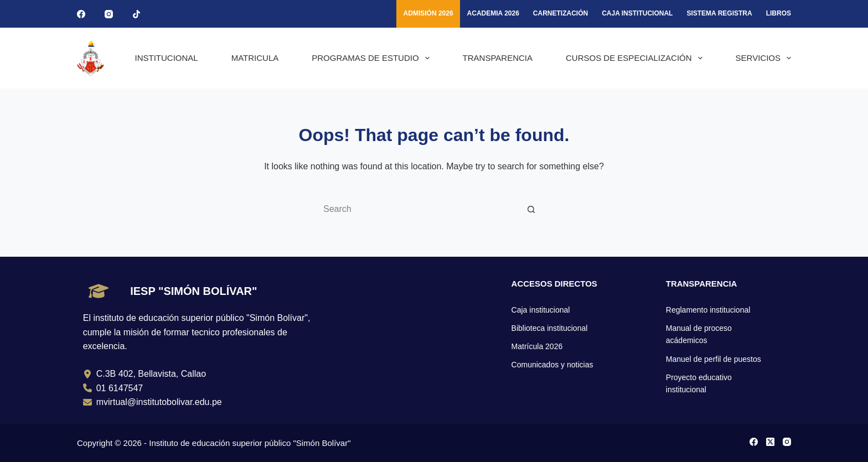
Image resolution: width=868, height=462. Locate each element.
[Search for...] (420, 210)
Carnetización (560, 13)
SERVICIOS (763, 58)
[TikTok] (136, 14)
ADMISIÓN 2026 (428, 13)
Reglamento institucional (708, 310)
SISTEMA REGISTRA (719, 13)
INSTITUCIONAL (166, 58)
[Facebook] (81, 14)
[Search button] (531, 210)
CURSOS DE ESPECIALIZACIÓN (636, 58)
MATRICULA (255, 58)
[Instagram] (109, 14)
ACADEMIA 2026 (493, 13)
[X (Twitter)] (770, 442)
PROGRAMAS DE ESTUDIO (373, 58)
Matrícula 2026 (537, 346)
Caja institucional (541, 310)
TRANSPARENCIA (498, 58)
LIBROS (779, 13)
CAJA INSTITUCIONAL (637, 13)
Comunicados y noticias (552, 365)
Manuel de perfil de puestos (714, 359)
